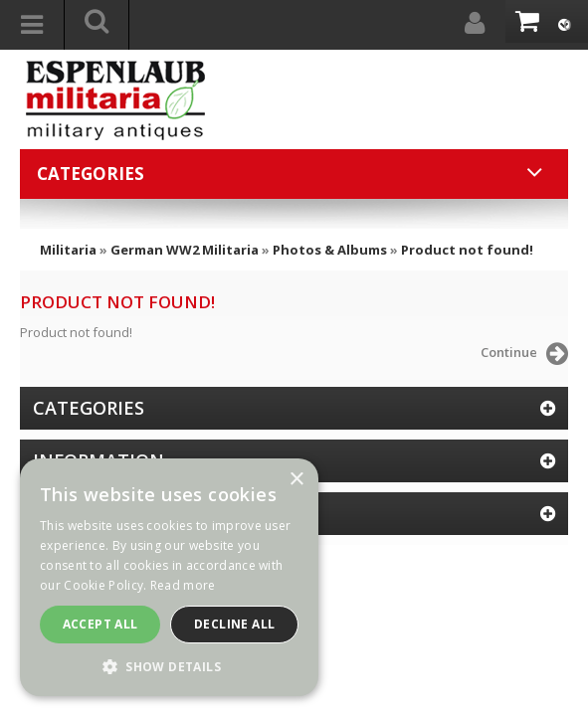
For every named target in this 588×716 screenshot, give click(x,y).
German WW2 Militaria (185, 250)
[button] (169, 666)
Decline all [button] (234, 624)
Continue (524, 354)
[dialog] (169, 577)
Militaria (68, 250)
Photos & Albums (330, 250)
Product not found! (467, 250)
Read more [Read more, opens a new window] (183, 585)
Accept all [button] (100, 624)
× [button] (296, 480)
